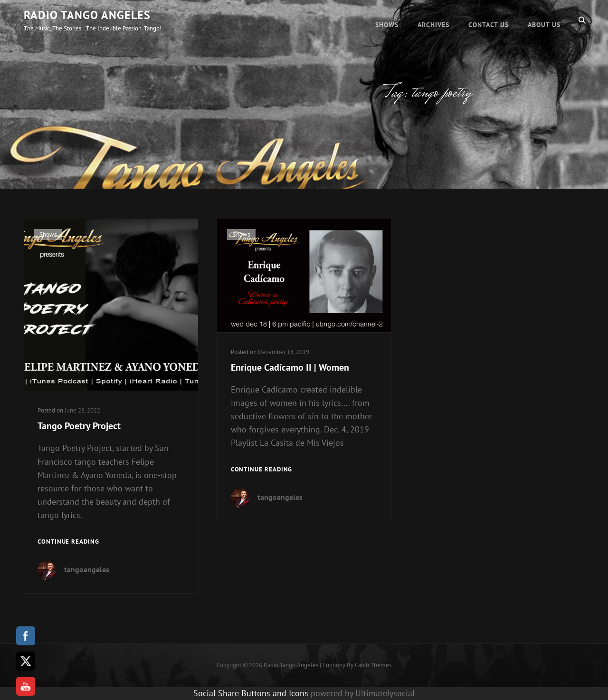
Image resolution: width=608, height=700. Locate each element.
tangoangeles (87, 569)
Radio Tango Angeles (87, 15)
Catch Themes (373, 665)
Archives (433, 20)
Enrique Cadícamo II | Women (290, 367)
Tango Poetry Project (79, 426)
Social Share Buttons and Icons (251, 693)
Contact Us (489, 20)
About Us (544, 20)
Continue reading (68, 542)
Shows (387, 20)
